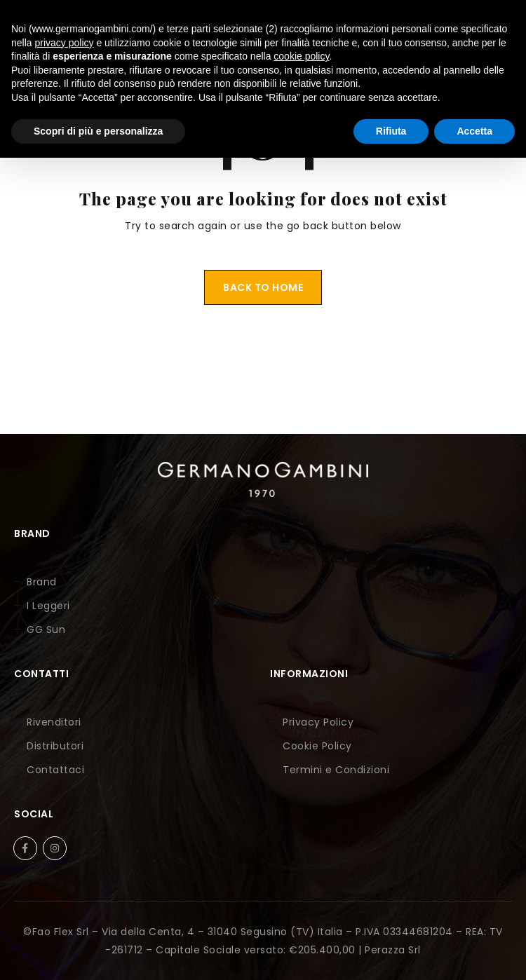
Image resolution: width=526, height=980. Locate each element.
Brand (42, 582)
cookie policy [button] (301, 56)
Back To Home (263, 287)
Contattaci (55, 770)
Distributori (55, 746)
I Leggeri (48, 606)
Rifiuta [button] (391, 131)
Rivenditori (54, 722)
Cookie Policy (317, 746)
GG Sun (46, 629)
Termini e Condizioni (336, 770)
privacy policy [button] (64, 43)
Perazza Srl (393, 950)
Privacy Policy (318, 722)
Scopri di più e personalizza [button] (98, 131)
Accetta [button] (474, 131)
